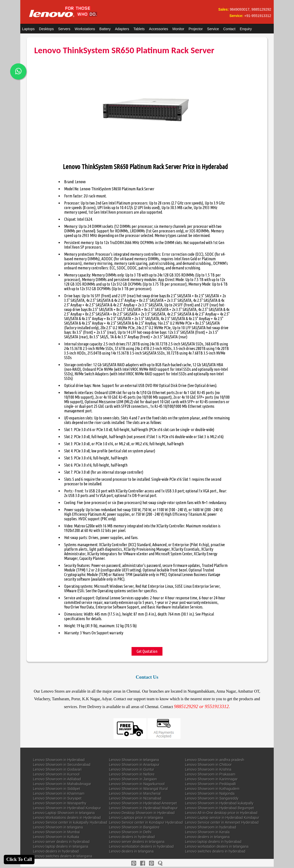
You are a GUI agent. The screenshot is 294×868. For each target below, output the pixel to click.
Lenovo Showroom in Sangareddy (212, 798)
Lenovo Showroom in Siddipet (57, 789)
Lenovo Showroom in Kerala (207, 832)
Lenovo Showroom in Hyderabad (59, 760)
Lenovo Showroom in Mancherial (135, 793)
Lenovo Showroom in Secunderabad (62, 765)
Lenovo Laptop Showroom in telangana (64, 813)
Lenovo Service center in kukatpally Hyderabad (70, 822)
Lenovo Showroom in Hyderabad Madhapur (143, 808)
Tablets (139, 29)
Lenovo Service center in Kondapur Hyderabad (146, 822)
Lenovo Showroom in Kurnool (56, 774)
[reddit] (151, 863)
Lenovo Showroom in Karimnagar (211, 779)
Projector (196, 29)
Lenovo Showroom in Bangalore (134, 827)
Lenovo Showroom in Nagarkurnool (137, 784)
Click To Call (19, 859)
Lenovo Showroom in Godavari (57, 769)
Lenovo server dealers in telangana (137, 842)
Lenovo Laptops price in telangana (136, 818)
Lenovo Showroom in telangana (134, 760)
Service (213, 29)
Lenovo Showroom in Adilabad (57, 779)
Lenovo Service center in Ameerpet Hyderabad (222, 822)
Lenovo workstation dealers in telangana (217, 846)
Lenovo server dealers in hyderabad (61, 842)
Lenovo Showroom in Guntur (132, 769)
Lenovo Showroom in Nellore (132, 774)
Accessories (159, 29)
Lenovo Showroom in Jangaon (133, 779)
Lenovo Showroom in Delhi (130, 832)
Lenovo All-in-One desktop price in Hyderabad (221, 813)
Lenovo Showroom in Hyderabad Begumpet (219, 808)
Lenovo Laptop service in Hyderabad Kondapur (222, 818)
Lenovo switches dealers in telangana (63, 856)
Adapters (122, 29)
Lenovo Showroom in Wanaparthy (60, 803)
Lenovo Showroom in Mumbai (56, 832)
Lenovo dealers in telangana (207, 837)
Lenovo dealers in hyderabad (132, 837)
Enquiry (246, 29)
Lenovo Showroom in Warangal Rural (138, 789)
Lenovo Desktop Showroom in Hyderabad (142, 813)
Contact (229, 29)
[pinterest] (134, 863)
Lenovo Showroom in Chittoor (208, 765)
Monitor (178, 29)
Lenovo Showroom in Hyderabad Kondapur (67, 808)
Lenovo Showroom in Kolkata (56, 837)
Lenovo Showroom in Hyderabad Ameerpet (143, 803)
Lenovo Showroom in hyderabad (211, 827)
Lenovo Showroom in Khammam (59, 793)
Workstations (85, 29)
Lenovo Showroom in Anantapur (134, 765)
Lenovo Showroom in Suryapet (57, 798)
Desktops (46, 29)
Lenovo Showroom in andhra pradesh (215, 760)
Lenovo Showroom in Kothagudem (212, 789)
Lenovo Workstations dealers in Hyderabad (67, 818)
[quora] (160, 863)
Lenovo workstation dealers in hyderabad (141, 846)
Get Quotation (147, 651)
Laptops (28, 29)
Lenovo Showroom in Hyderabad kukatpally (219, 803)
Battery (105, 29)
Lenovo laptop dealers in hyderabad (213, 842)
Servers (64, 29)
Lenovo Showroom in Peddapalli (210, 784)
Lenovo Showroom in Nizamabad (135, 798)
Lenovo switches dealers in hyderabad (215, 851)
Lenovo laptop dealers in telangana (61, 846)
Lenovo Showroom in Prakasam (210, 774)
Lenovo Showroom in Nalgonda (210, 793)
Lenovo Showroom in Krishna (208, 769)
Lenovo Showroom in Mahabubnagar (62, 784)
